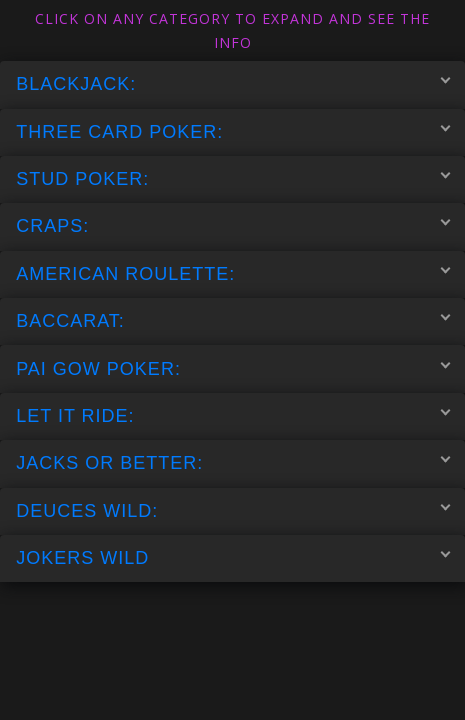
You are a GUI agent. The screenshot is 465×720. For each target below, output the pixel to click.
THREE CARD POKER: (233, 131)
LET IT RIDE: (233, 415)
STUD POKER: (233, 179)
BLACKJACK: (233, 84)
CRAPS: (233, 226)
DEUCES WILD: (233, 510)
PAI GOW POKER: (233, 368)
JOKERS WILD (233, 558)
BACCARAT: (233, 321)
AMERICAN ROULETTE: (233, 273)
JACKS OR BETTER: (233, 463)
